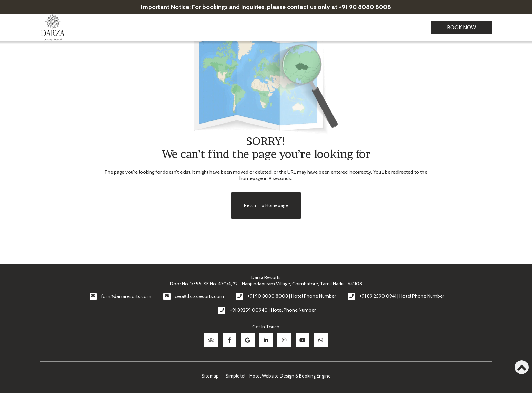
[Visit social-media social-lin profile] (266, 340)
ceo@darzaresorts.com (199, 296)
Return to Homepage (266, 205)
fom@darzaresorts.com (126, 296)
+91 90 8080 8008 (365, 7)
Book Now (462, 27)
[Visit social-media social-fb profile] (229, 340)
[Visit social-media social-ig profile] (284, 340)
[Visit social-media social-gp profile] (248, 340)
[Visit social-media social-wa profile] (321, 340)
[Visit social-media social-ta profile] (211, 340)
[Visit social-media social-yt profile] (303, 340)
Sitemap (210, 375)
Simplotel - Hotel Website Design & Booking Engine (278, 375)
